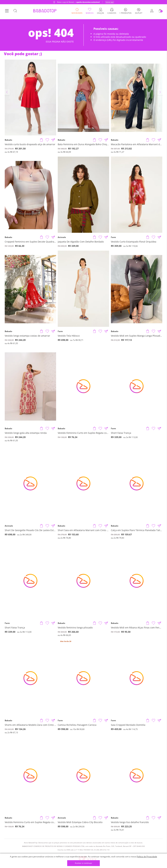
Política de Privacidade (147, 857)
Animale (62, 237)
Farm (113, 237)
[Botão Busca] (15, 12)
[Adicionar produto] (41, 140)
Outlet (139, 14)
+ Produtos (125, 14)
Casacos (112, 14)
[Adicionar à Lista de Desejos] (47, 140)
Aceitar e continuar (83, 863)
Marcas (90, 14)
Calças (101, 14)
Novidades (77, 14)
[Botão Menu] (7, 12)
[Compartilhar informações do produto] (53, 140)
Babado (8, 140)
